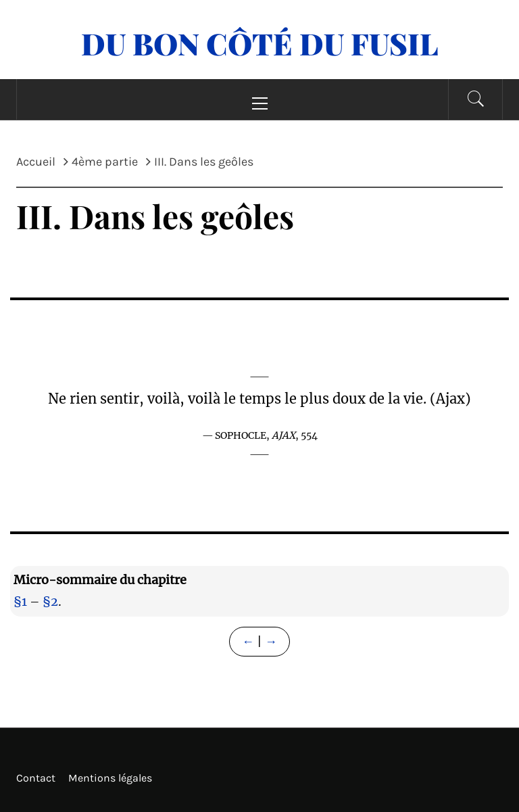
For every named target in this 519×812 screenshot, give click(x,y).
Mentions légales (110, 778)
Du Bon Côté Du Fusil (260, 43)
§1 (20, 601)
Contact (36, 778)
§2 (50, 601)
